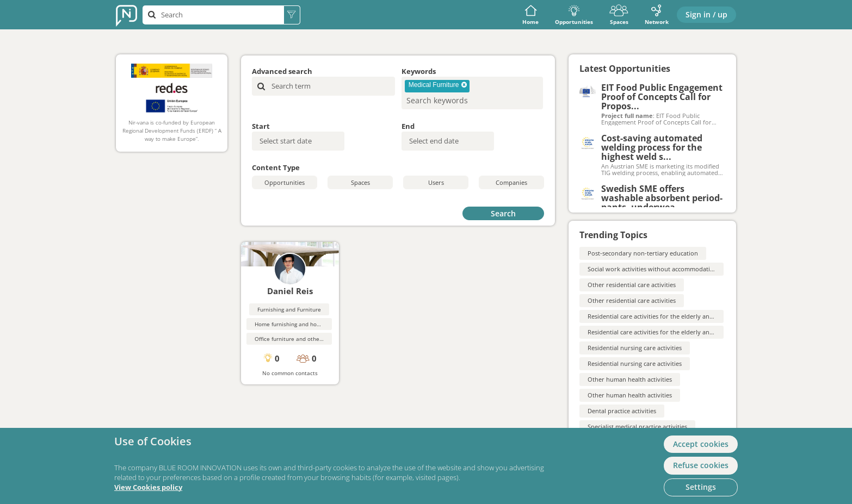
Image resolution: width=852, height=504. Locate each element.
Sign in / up (706, 14)
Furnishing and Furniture (289, 309)
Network (657, 15)
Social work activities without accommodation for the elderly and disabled (693, 269)
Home (530, 15)
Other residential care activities (632, 285)
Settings (701, 487)
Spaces (619, 15)
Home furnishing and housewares (298, 324)
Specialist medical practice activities (637, 427)
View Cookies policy (148, 487)
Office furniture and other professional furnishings (320, 339)
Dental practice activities (622, 411)
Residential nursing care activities (635, 348)
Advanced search (282, 71)
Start (261, 126)
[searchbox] (455, 100)
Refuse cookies (701, 465)
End (408, 126)
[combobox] (472, 93)
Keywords (419, 71)
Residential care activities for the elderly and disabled (663, 316)
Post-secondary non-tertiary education (643, 253)
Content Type (276, 167)
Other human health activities (630, 379)
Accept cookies (701, 444)
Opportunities (574, 15)
